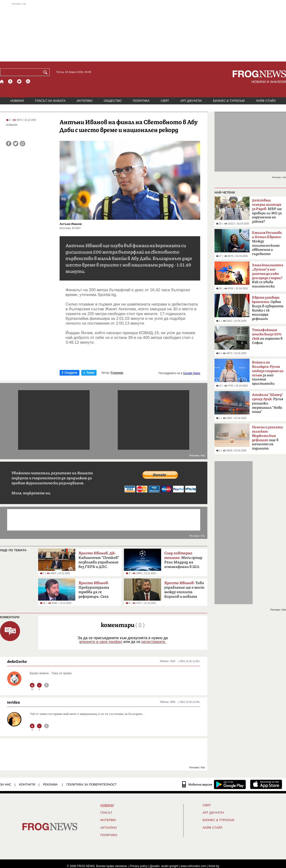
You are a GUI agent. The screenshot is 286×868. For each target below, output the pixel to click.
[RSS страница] (28, 81)
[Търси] (46, 72)
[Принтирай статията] (23, 144)
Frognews (117, 373)
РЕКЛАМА (50, 784)
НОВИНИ (17, 101)
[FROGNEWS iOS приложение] (266, 784)
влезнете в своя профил (101, 642)
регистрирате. (154, 642)
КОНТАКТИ (27, 784)
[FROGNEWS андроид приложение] (230, 784)
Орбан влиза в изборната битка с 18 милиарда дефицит (268, 308)
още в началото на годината (267, 438)
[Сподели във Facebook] (9, 144)
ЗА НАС (6, 784)
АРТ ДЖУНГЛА (191, 101)
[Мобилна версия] (197, 784)
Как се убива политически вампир (268, 277)
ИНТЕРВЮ (85, 101)
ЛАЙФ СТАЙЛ (266, 101)
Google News (192, 373)
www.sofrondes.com (193, 866)
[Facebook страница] (10, 81)
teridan (14, 702)
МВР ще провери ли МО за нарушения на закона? (267, 211)
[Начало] (2, 81)
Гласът (106, 813)
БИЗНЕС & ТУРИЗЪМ (229, 101)
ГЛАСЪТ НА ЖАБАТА (50, 101)
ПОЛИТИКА (141, 101)
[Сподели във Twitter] (16, 144)
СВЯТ (165, 101)
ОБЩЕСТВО (113, 101)
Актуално (109, 828)
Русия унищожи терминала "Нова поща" (268, 403)
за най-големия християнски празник (268, 374)
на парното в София (267, 336)
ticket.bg (214, 866)
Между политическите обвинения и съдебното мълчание (267, 245)
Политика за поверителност (92, 784)
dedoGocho (17, 661)
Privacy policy (139, 866)
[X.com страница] (19, 81)
